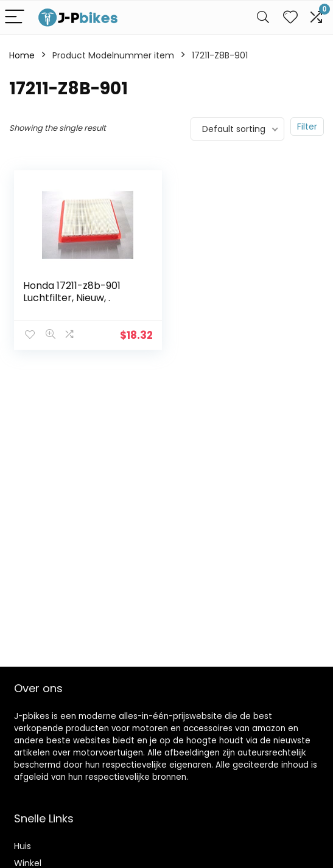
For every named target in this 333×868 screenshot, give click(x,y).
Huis (23, 846)
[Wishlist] (290, 17)
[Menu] (15, 17)
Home (22, 55)
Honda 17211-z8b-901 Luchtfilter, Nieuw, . (72, 292)
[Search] (263, 17)
